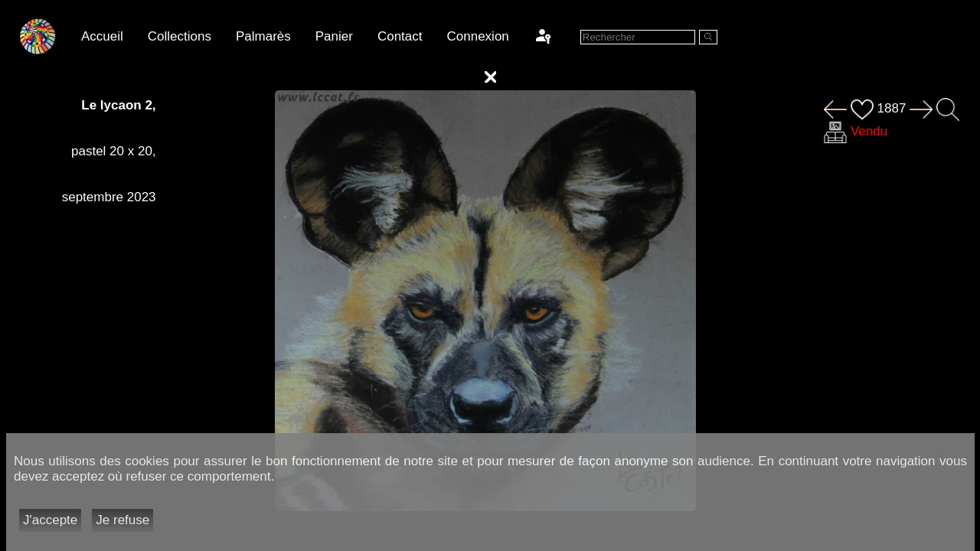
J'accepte (50, 520)
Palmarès (263, 36)
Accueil (102, 36)
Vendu (869, 131)
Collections (180, 36)
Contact (400, 36)
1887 (879, 108)
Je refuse (122, 520)
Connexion (478, 36)
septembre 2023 (109, 197)
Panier (334, 36)
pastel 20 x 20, (114, 151)
